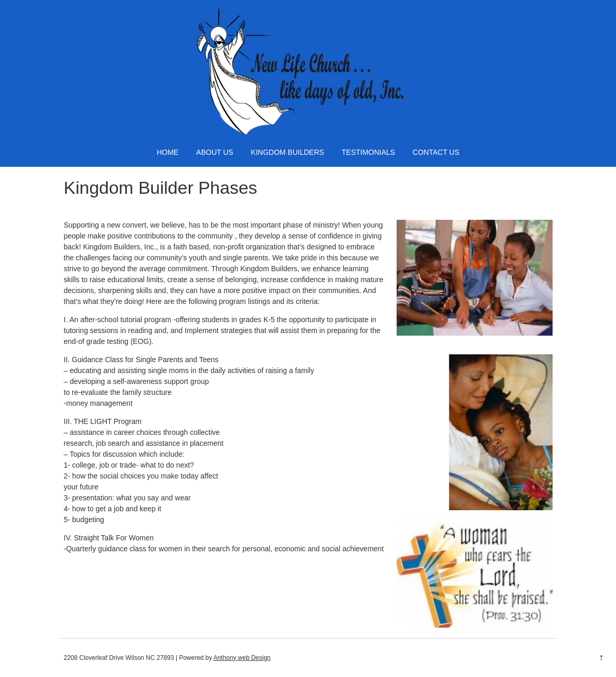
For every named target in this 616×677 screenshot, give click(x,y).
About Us (214, 152)
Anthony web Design (242, 658)
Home (167, 152)
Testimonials (368, 152)
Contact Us (436, 152)
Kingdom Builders (288, 152)
